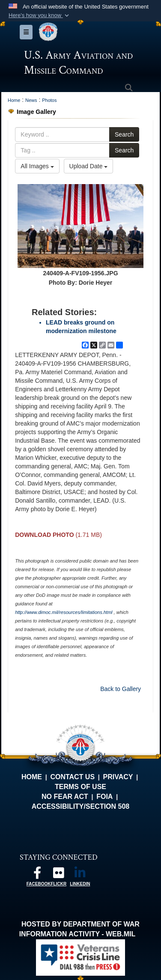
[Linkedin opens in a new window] (80, 875)
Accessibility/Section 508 (81, 806)
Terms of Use (80, 787)
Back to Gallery (121, 689)
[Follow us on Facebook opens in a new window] (37, 875)
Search (124, 134)
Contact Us (72, 777)
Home (32, 777)
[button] (40, 15)
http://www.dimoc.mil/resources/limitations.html (64, 612)
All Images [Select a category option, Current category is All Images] (37, 166)
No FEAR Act (65, 797)
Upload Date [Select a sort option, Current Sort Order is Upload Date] (89, 166)
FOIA (104, 797)
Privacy (118, 777)
